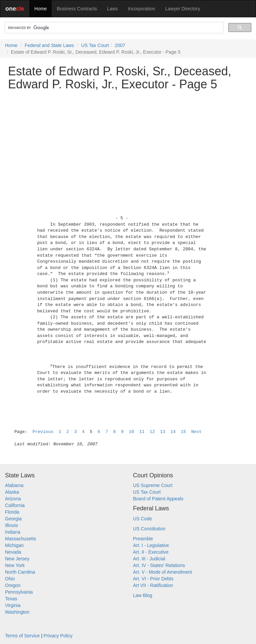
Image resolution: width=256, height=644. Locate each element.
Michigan (14, 545)
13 (163, 432)
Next (196, 432)
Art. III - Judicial (149, 559)
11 (142, 432)
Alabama (14, 485)
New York (15, 565)
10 (131, 432)
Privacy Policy (58, 636)
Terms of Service (22, 636)
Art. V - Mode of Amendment (162, 572)
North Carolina (20, 572)
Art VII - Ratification (153, 585)
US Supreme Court (153, 485)
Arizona (13, 499)
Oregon (13, 585)
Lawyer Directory (182, 9)
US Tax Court (95, 45)
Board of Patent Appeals (158, 499)
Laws (112, 9)
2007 (120, 45)
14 (173, 432)
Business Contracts (77, 9)
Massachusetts (20, 539)
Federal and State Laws (49, 45)
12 (152, 432)
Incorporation (142, 9)
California (15, 505)
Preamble (143, 539)
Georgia (13, 519)
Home (40, 9)
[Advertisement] (128, 142)
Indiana (13, 532)
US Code (142, 519)
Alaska (12, 492)
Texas (11, 599)
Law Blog (143, 595)
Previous (43, 432)
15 (184, 432)
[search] (113, 28)
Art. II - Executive (151, 552)
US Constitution (149, 529)
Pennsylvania (19, 592)
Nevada (13, 552)
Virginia (13, 605)
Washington (17, 612)
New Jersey (17, 559)
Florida (12, 512)
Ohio (10, 579)
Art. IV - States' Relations (159, 565)
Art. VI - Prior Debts (153, 579)
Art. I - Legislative (151, 545)
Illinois (11, 525)
